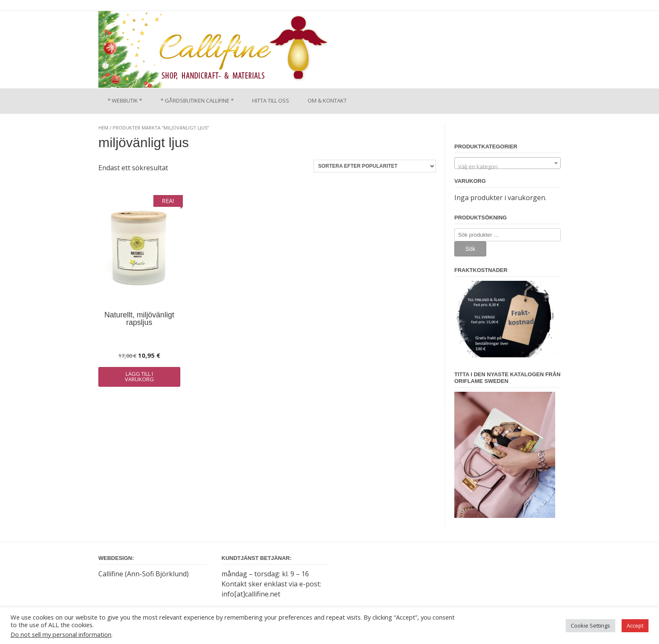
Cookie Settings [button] (590, 626)
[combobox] (507, 163)
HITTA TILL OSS (271, 100)
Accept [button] (635, 626)
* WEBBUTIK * (125, 100)
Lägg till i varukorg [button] (139, 376)
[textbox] (507, 166)
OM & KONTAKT (327, 100)
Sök (470, 249)
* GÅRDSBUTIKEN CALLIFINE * (197, 100)
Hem (103, 128)
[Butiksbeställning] (375, 166)
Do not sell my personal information (61, 634)
